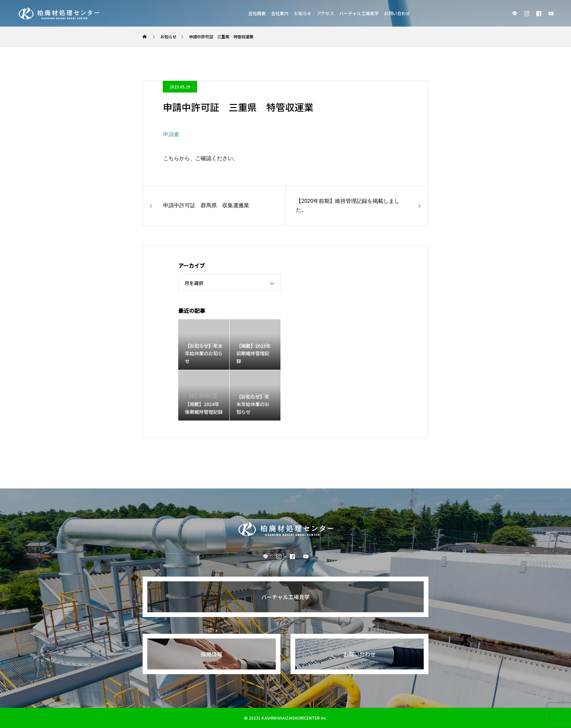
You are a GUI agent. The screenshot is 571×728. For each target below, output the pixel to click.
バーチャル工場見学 (359, 13)
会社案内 (280, 13)
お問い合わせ (397, 13)
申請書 (171, 134)
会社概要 (257, 13)
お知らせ (303, 13)
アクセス (325, 13)
